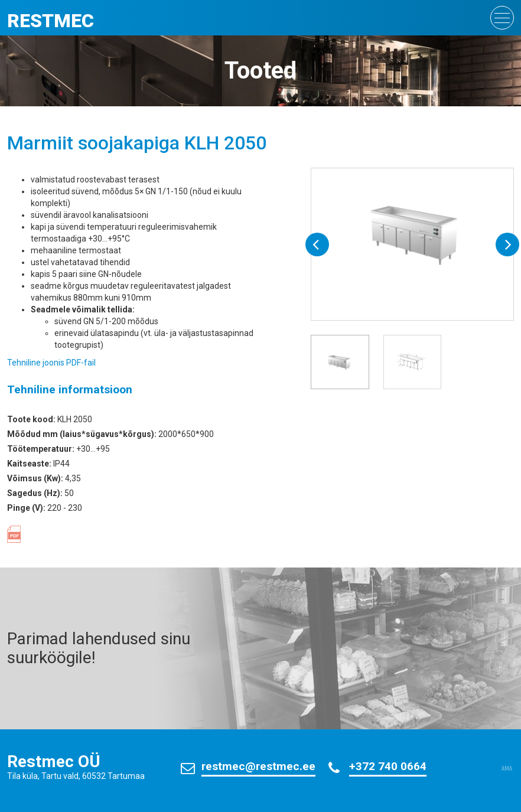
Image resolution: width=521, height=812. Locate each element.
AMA (507, 769)
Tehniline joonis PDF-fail (51, 363)
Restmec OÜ (54, 762)
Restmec (51, 21)
